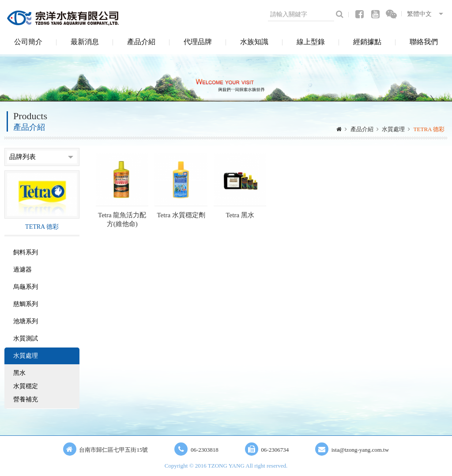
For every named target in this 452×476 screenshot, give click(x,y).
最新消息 (85, 42)
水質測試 (26, 338)
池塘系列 (26, 321)
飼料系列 (26, 252)
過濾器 (23, 270)
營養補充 (26, 399)
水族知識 (254, 42)
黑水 (19, 373)
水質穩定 (26, 386)
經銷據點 (367, 42)
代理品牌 (198, 42)
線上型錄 (311, 42)
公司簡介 (28, 42)
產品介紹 (141, 42)
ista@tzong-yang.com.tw (360, 450)
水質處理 (393, 129)
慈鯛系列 (26, 304)
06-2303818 (205, 450)
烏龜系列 (26, 287)
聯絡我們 (424, 42)
